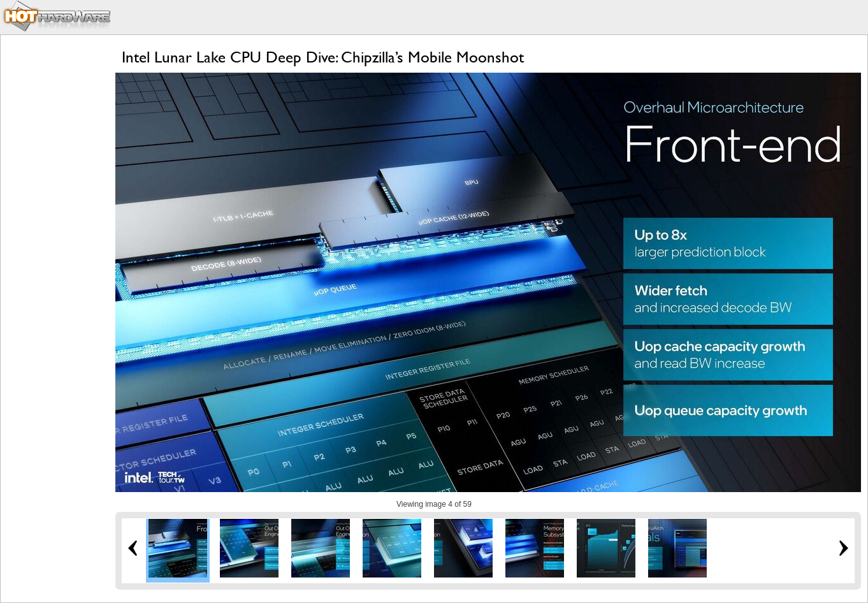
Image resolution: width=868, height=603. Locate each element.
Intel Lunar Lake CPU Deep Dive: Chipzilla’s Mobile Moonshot (323, 57)
